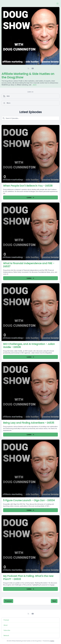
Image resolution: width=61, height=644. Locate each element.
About (6, 625)
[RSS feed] (28, 68)
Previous (8, 601)
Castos (52, 641)
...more (34, 85)
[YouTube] (33, 68)
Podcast (6, 620)
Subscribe (7, 630)
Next (54, 601)
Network (6, 635)
